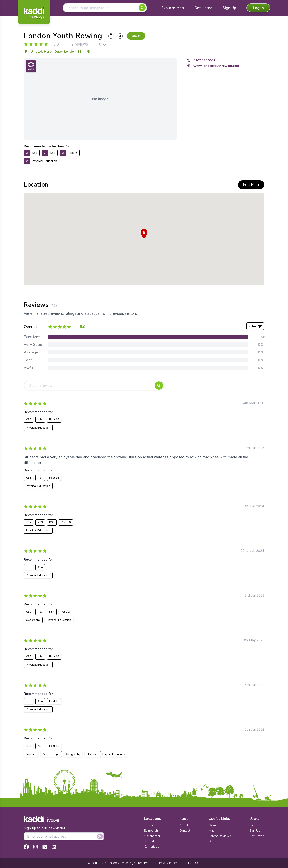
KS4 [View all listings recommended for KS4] (40, 421)
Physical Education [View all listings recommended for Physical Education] (38, 429)
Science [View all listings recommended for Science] (31, 755)
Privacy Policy (168, 863)
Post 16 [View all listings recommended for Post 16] (54, 421)
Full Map (251, 185)
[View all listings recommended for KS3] (32, 153)
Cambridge (152, 847)
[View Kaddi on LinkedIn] (54, 847)
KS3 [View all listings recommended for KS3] (29, 421)
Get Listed (203, 8)
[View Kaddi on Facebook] (26, 847)
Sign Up (229, 8)
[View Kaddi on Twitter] (45, 847)
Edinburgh (151, 831)
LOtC (212, 841)
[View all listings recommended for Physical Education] (42, 162)
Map (212, 831)
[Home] (34, 13)
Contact (185, 831)
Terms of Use (192, 863)
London (149, 825)
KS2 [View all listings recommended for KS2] (29, 524)
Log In (258, 8)
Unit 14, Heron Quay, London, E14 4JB (57, 52)
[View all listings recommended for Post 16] (70, 153)
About (184, 825)
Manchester (152, 836)
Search (214, 825)
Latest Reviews (220, 836)
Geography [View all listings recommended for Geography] (33, 621)
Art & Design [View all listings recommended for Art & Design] (51, 755)
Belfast (149, 841)
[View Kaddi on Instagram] (36, 847)
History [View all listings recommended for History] (91, 755)
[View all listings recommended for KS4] (49, 153)
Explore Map (173, 8)
